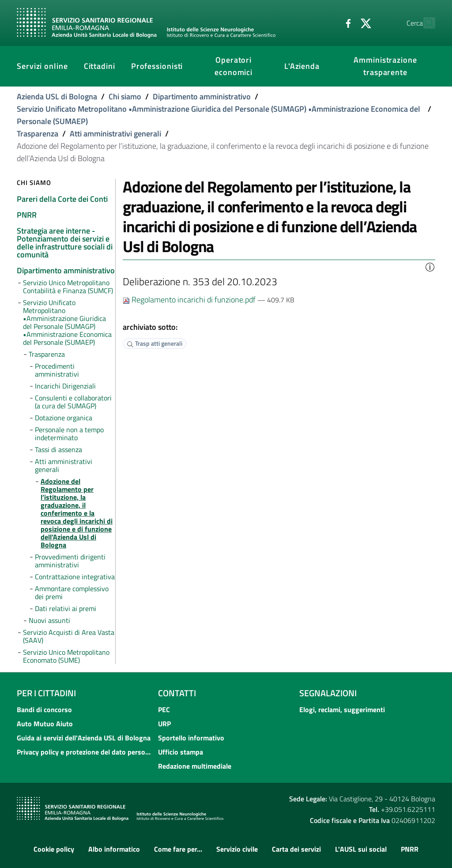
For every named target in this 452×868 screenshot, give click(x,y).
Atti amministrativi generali (115, 134)
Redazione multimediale (195, 766)
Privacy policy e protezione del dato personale (85, 752)
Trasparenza (38, 134)
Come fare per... (178, 849)
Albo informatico (114, 849)
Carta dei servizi (296, 849)
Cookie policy (54, 849)
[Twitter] (347, 23)
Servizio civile (237, 849)
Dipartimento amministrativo (202, 96)
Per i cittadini (46, 693)
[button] (430, 266)
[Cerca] (425, 23)
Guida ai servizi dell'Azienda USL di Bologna (84, 738)
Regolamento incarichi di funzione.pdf (190, 300)
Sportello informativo (191, 738)
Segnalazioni (328, 693)
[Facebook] (329, 23)
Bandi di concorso (44, 709)
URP (164, 724)
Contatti (177, 693)
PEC (164, 709)
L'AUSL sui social (361, 849)
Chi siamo (125, 96)
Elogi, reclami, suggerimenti (342, 709)
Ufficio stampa (181, 752)
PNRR (410, 849)
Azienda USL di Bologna (57, 96)
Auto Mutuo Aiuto (45, 724)
